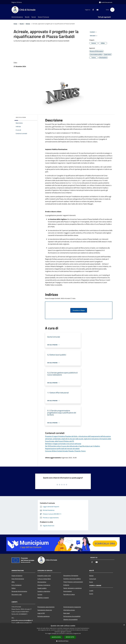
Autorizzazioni (68, 591)
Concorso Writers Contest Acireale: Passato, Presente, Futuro (65, 451)
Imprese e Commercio (44, 585)
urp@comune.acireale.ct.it (23, 623)
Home (15, 24)
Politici (14, 588)
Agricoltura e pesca (69, 594)
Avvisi (91, 582)
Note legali (67, 613)
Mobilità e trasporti (43, 598)
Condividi (93, 32)
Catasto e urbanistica (44, 591)
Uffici (13, 582)
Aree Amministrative (18, 579)
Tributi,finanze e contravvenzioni (73, 582)
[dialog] (63, 634)
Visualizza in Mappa (79, 310)
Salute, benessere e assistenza (72, 588)
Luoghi (91, 591)
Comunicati (93, 579)
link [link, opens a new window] (80, 633)
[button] (63, 641)
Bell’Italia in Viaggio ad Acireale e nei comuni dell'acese (63, 444)
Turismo (40, 594)
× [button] (124, 625)
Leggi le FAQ (41, 613)
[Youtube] (97, 10)
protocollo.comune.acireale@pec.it (22, 620)
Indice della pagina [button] (21, 117)
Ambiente (66, 585)
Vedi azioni (94, 36)
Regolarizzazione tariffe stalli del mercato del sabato (62, 449)
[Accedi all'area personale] (106, 2)
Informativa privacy (69, 610)
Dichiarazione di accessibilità (72, 616)
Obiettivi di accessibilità (70, 619)
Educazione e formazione (71, 576)
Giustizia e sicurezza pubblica (72, 579)
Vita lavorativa (42, 582)
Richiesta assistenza (43, 616)
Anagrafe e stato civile (44, 576)
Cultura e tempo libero (44, 579)
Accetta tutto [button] (56, 637)
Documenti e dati (17, 594)
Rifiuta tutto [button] (70, 637)
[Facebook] (92, 10)
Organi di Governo (17, 576)
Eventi (91, 594)
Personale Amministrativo (19, 591)
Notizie (28, 24)
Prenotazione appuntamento (46, 607)
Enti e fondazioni (17, 585)
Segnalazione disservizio (45, 610)
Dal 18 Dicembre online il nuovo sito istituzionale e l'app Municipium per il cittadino (72, 446)
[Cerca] (112, 10)
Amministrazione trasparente (72, 607)
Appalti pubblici (42, 588)
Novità (22, 24)
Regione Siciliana (17, 2)
